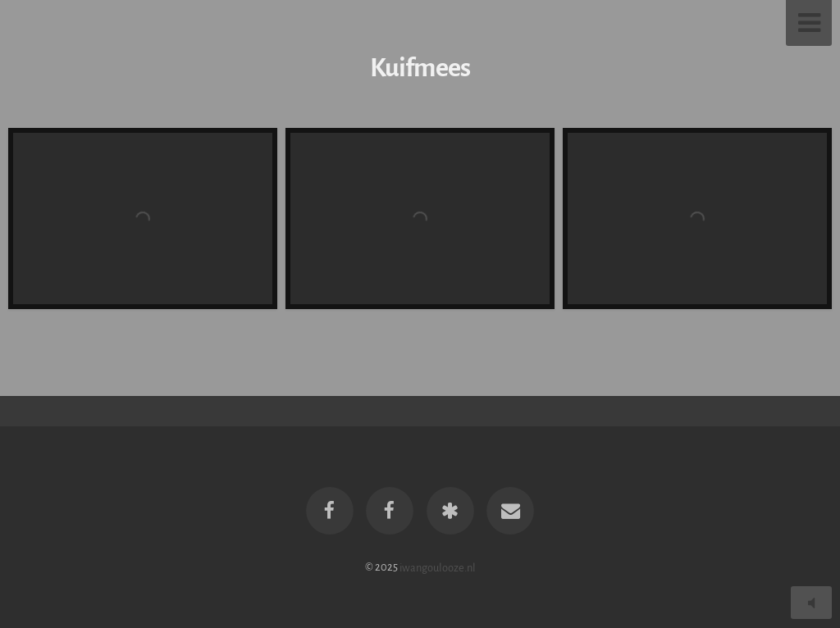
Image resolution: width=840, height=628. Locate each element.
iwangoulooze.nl (438, 567)
